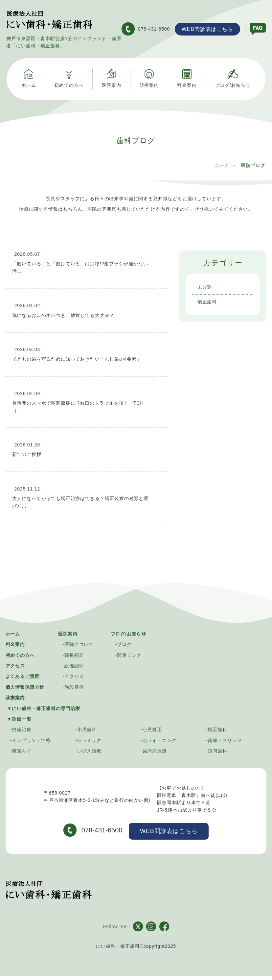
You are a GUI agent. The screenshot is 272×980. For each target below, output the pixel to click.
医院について (79, 644)
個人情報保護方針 (25, 686)
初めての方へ (20, 655)
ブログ (124, 644)
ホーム (13, 633)
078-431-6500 (145, 29)
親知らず (22, 750)
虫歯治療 (22, 729)
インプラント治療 (31, 740)
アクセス (15, 665)
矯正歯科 (207, 301)
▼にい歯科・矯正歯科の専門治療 (44, 708)
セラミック (89, 740)
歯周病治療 (155, 750)
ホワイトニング (160, 740)
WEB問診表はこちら (207, 29)
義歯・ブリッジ (225, 740)
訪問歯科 (217, 750)
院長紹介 (74, 655)
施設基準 (74, 686)
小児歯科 (87, 729)
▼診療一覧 (19, 718)
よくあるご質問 (23, 676)
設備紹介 (74, 665)
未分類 (205, 286)
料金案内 (15, 644)
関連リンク (129, 655)
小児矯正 (152, 729)
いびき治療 (89, 750)
